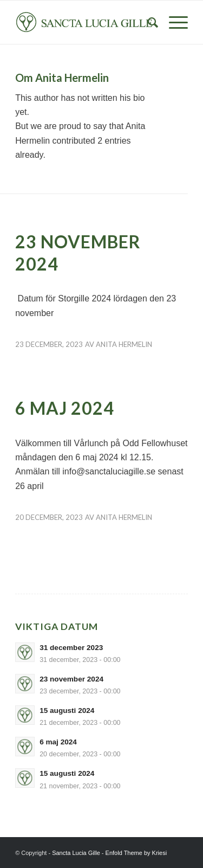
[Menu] (173, 22)
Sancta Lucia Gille (76, 853)
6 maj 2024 (65, 408)
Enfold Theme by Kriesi (136, 853)
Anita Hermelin (124, 344)
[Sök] (148, 22)
